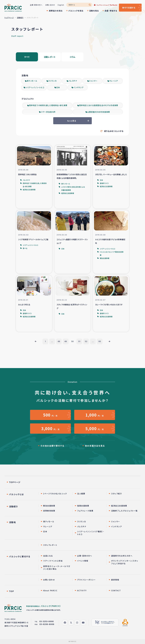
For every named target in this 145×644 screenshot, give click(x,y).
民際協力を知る (56, 11)
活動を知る (94, 11)
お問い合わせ (50, 5)
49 (66, 341)
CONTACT (116, 590)
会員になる (48, 556)
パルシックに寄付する (20, 556)
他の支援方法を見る (95, 446)
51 (79, 341)
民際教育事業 (49, 511)
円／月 (50, 415)
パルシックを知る (76, 11)
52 (86, 341)
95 (100, 341)
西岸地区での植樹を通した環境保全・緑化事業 (48, 105)
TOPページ (15, 482)
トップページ (9, 18)
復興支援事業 (83, 506)
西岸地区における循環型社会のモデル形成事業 (99, 105)
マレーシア (114, 81)
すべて (27, 57)
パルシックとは (16, 494)
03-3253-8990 (47, 621)
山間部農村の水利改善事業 (99, 112)
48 (59, 341)
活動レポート (50, 57)
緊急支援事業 (49, 506)
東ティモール (32, 81)
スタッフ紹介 (117, 494)
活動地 (12, 522)
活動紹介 (20, 18)
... (52, 341)
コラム (72, 57)
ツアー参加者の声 (48, 112)
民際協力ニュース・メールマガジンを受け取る (57, 568)
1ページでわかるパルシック (55, 494)
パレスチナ (73, 81)
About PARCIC (50, 590)
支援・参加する (111, 11)
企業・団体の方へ (36, 5)
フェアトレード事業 (85, 511)
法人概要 (81, 494)
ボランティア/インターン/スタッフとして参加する (125, 562)
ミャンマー (93, 81)
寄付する (129, 8)
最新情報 (115, 580)
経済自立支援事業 (119, 506)
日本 (58, 87)
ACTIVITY (82, 590)
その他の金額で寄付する (52, 446)
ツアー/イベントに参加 (53, 561)
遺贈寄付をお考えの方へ (122, 556)
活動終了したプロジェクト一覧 (124, 511)
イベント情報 (83, 561)
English (61, 5)
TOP (11, 591)
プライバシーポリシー (86, 580)
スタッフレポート (50, 545)
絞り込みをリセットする (114, 131)
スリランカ (52, 81)
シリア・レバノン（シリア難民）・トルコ (91, 533)
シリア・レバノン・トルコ (35, 87)
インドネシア (78, 87)
